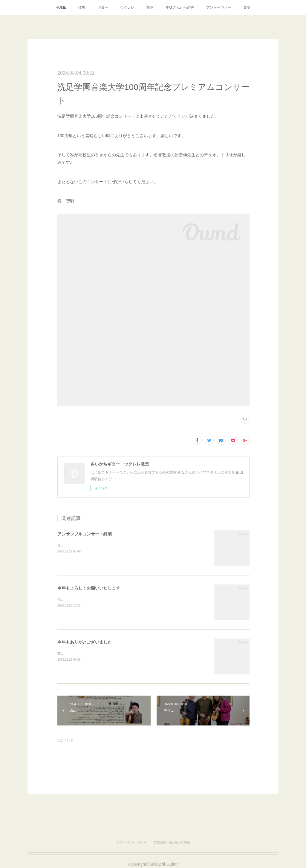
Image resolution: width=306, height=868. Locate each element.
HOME (61, 7)
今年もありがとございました (85, 642)
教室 (150, 7)
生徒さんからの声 (180, 7)
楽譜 (247, 7)
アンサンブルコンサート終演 (85, 534)
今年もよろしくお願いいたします (89, 588)
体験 (82, 7)
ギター (103, 7)
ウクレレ (127, 7)
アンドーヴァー (219, 7)
